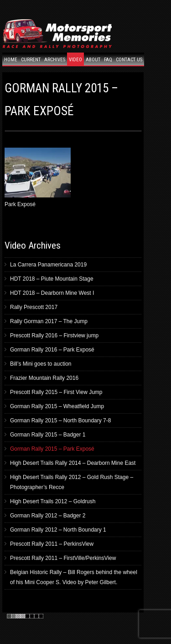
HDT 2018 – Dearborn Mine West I (52, 293)
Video (75, 60)
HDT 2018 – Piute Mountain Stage (52, 279)
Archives (55, 60)
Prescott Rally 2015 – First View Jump (56, 392)
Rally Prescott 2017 (34, 307)
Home (11, 60)
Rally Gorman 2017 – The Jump (49, 321)
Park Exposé (38, 178)
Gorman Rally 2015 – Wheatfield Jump (57, 406)
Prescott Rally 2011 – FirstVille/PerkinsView (63, 558)
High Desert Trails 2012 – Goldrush (53, 501)
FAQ (108, 60)
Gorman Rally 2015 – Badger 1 (48, 435)
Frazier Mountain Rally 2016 (44, 378)
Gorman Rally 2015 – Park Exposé (52, 449)
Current (31, 60)
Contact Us (129, 60)
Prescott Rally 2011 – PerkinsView (52, 544)
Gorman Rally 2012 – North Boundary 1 (58, 530)
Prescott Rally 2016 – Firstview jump (54, 335)
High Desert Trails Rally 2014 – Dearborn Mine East (73, 463)
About (93, 60)
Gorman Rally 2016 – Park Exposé (52, 350)
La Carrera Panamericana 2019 (48, 265)
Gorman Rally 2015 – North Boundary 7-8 (60, 420)
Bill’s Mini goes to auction (41, 364)
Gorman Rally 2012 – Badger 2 (48, 516)
